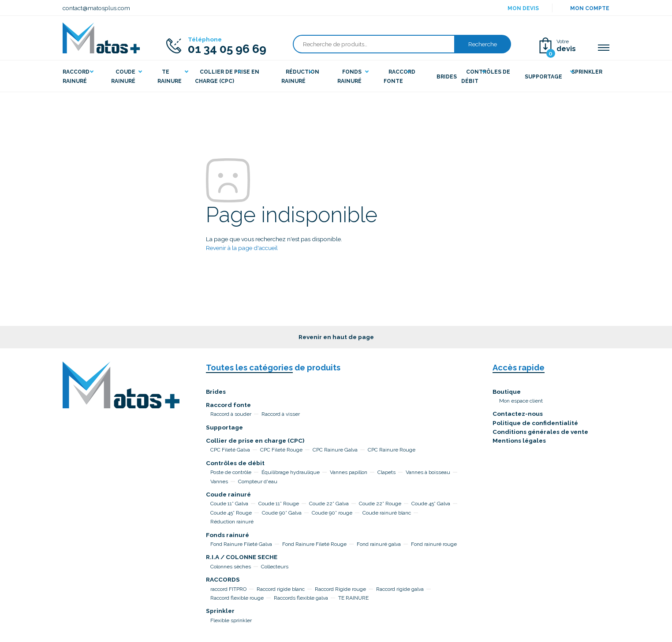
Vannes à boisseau (428, 472)
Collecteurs (275, 567)
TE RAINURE (353, 598)
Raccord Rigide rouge (340, 589)
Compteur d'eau (258, 481)
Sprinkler (220, 611)
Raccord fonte (228, 405)
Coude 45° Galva (431, 504)
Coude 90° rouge (332, 513)
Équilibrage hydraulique (291, 472)
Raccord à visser (281, 414)
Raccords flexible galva (301, 598)
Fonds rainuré (228, 535)
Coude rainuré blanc (387, 513)
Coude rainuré (228, 494)
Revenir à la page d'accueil (242, 248)
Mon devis (523, 8)
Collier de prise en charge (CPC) (255, 440)
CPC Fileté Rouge (281, 450)
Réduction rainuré (232, 522)
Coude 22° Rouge (380, 504)
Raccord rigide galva (400, 589)
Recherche (483, 44)
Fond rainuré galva (379, 544)
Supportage (224, 427)
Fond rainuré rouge (434, 544)
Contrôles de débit (235, 463)
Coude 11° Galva (229, 504)
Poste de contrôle (231, 472)
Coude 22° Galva (329, 504)
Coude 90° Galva (282, 513)
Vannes (219, 481)
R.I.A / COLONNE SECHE (242, 557)
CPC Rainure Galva (335, 450)
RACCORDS (223, 579)
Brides (216, 392)
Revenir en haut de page (336, 337)
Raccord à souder (231, 414)
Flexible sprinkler (231, 620)
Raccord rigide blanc (281, 589)
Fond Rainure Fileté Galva (241, 544)
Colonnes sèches (231, 567)
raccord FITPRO (228, 589)
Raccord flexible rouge (237, 598)
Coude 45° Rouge (231, 513)
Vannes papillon (349, 472)
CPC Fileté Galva (230, 450)
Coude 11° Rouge (279, 504)
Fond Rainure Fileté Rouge (314, 544)
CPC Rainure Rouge (392, 450)
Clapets (386, 472)
